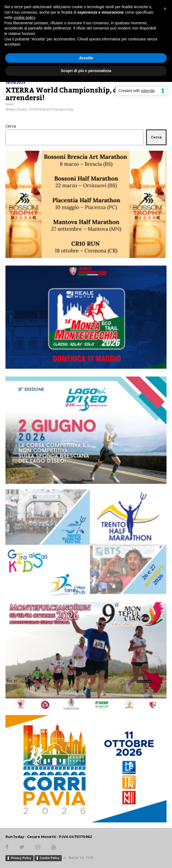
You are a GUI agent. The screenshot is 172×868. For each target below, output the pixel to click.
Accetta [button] (86, 58)
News (10, 104)
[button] (165, 9)
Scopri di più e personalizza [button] (86, 71)
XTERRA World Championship (51, 109)
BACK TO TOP (78, 858)
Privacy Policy (21, 858)
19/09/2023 (15, 83)
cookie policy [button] (24, 17)
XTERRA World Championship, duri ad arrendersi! (72, 94)
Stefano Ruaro (16, 109)
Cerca (11, 126)
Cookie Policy (50, 858)
